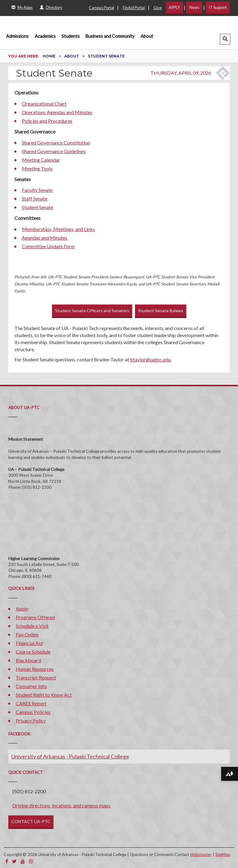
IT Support (218, 7)
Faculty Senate (37, 190)
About (147, 36)
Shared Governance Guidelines (54, 151)
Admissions (17, 36)
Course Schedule (33, 652)
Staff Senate (35, 199)
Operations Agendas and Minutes (57, 112)
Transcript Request (36, 677)
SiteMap (223, 854)
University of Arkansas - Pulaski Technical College (70, 757)
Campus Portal (101, 8)
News (194, 7)
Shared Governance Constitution (56, 143)
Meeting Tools (37, 168)
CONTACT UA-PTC (31, 821)
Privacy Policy (31, 721)
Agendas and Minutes (45, 238)
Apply (22, 609)
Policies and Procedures (47, 121)
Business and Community (110, 36)
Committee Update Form (48, 246)
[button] (225, 39)
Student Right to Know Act (44, 695)
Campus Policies (33, 712)
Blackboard (28, 660)
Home (50, 56)
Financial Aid (29, 643)
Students (71, 36)
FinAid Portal (134, 8)
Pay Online (27, 634)
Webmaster (200, 854)
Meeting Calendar (41, 160)
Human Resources (35, 669)
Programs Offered (35, 617)
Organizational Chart (44, 104)
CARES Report (31, 703)
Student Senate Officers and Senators (92, 311)
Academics (45, 36)
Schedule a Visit (32, 626)
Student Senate (38, 207)
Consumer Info (31, 686)
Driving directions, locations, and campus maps (61, 805)
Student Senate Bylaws (161, 311)
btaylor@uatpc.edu (150, 359)
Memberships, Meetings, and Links (58, 229)
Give (158, 8)
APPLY (174, 7)
